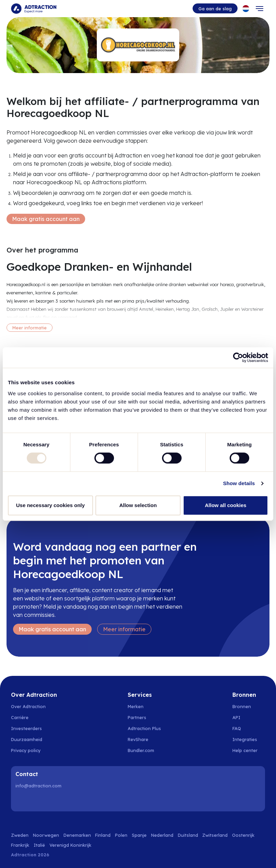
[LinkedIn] (22, 800)
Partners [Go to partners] (137, 717)
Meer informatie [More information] (30, 328)
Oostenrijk (243, 835)
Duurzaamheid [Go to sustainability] (27, 739)
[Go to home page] (34, 9)
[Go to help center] (249, 750)
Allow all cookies (226, 505)
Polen (121, 835)
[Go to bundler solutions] (145, 750)
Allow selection (138, 505)
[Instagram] (39, 800)
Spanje (139, 835)
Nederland (162, 835)
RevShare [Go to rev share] (138, 739)
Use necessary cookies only (50, 505)
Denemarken (77, 835)
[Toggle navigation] (260, 9)
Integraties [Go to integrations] (245, 739)
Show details (239, 483)
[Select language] (246, 9)
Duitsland (188, 835)
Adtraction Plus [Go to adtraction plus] (144, 728)
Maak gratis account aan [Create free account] (46, 219)
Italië (39, 845)
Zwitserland (215, 835)
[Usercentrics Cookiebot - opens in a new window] (238, 357)
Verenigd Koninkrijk (70, 845)
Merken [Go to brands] (136, 706)
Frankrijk (20, 845)
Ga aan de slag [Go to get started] (215, 9)
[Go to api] (249, 717)
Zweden (20, 835)
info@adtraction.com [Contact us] (38, 786)
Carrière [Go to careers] (20, 717)
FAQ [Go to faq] (237, 728)
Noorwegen (46, 835)
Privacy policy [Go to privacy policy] (26, 750)
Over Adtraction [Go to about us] (28, 706)
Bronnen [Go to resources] (242, 706)
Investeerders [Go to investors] (26, 728)
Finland (103, 835)
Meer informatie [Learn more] (124, 629)
